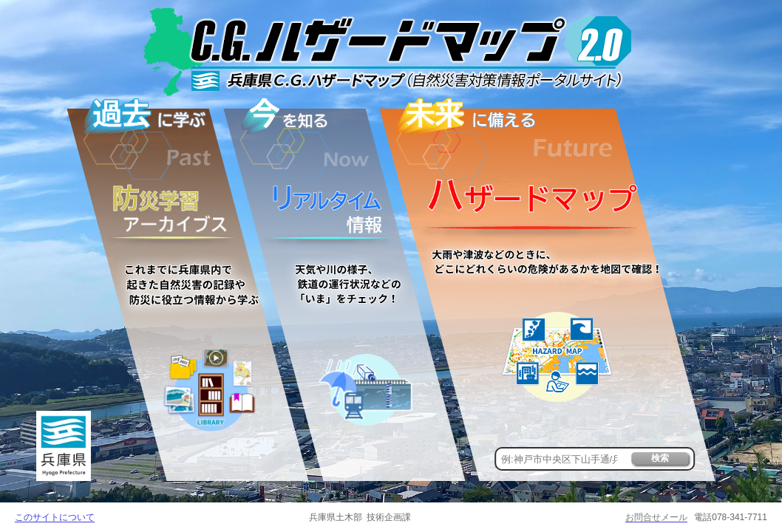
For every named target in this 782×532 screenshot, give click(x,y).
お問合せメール (656, 517)
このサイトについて (55, 517)
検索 (660, 458)
